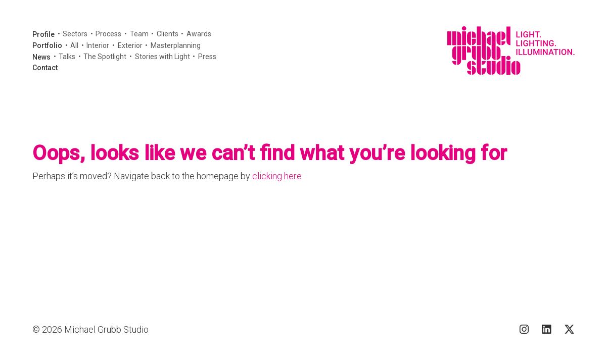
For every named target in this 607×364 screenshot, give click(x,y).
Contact (45, 68)
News (41, 57)
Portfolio (47, 45)
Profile (43, 34)
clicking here (277, 176)
